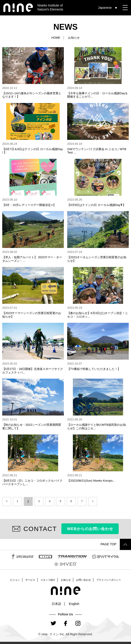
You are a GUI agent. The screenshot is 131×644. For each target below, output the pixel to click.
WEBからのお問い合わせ (90, 529)
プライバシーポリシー (109, 580)
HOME (56, 38)
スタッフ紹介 (48, 580)
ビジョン (15, 580)
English (74, 604)
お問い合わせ (84, 580)
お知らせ (66, 580)
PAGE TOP (116, 544)
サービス (30, 580)
